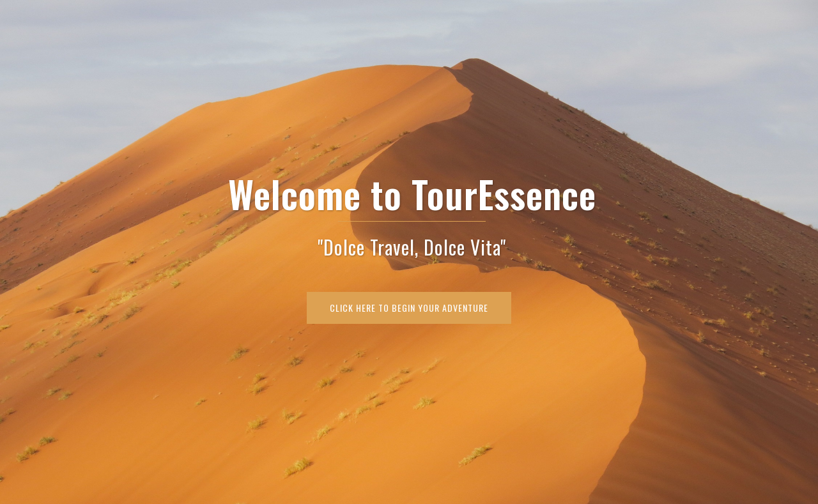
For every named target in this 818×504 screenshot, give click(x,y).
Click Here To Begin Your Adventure (409, 308)
